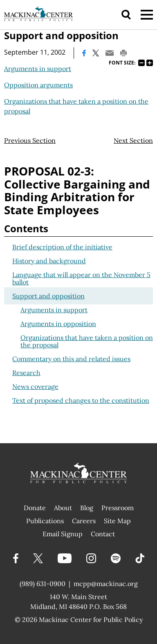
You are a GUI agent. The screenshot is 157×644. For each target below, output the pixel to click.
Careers (84, 521)
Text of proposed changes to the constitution (81, 400)
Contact (103, 534)
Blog (87, 508)
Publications (45, 521)
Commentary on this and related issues (71, 359)
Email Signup (63, 534)
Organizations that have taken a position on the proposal (87, 341)
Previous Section (30, 140)
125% (150, 63)
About (63, 508)
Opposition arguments (38, 85)
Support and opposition (48, 296)
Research (26, 373)
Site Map (117, 521)
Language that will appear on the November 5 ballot (81, 278)
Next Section (133, 140)
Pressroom (118, 508)
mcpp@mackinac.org (106, 584)
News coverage (35, 386)
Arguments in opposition (58, 324)
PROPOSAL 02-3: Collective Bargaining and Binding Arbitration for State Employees (77, 190)
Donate (35, 508)
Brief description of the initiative (62, 247)
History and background (49, 261)
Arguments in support (38, 69)
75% (141, 63)
